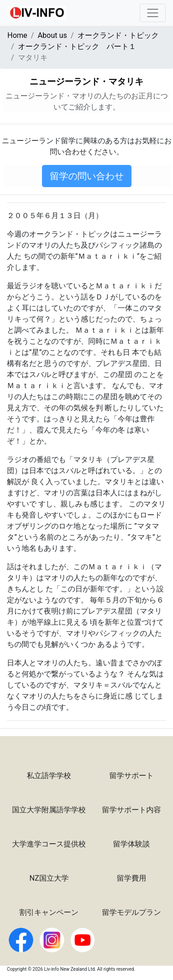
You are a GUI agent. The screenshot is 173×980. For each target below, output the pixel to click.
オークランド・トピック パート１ (77, 46)
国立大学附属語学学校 (49, 810)
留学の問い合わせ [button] (87, 176)
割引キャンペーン (49, 912)
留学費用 (131, 878)
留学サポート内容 (131, 810)
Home (17, 35)
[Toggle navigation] (153, 13)
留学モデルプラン (131, 912)
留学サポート (131, 776)
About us (53, 35)
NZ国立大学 (49, 878)
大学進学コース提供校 (49, 844)
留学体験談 (131, 844)
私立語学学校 (49, 776)
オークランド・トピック (118, 35)
